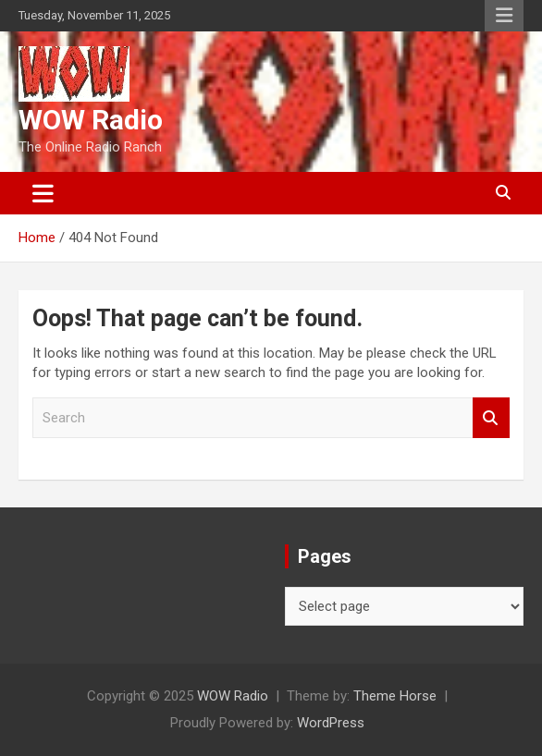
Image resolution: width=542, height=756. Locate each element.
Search (491, 418)
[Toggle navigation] (43, 193)
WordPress (331, 723)
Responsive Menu (504, 16)
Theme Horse (395, 696)
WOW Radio (91, 120)
